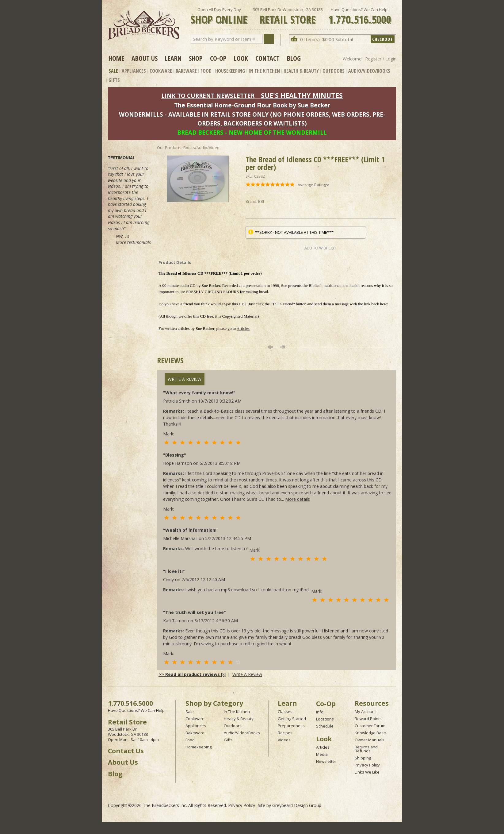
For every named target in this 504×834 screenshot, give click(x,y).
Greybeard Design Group (297, 805)
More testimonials (133, 242)
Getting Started (292, 719)
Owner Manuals (370, 740)
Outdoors (334, 71)
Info (320, 712)
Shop (196, 58)
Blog (294, 58)
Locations (325, 719)
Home (116, 58)
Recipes (285, 733)
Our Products (169, 148)
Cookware (161, 71)
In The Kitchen (264, 71)
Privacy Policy (367, 765)
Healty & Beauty (239, 719)
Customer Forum (370, 726)
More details (298, 499)
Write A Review (185, 379)
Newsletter (326, 761)
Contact (267, 58)
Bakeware (186, 71)
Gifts (114, 80)
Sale (113, 71)
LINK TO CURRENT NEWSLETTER (208, 96)
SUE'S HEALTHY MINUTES (302, 95)
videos (114, 186)
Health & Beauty (301, 71)
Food (206, 71)
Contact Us (126, 751)
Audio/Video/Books (369, 71)
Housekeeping (230, 71)
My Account (365, 712)
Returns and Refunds (366, 749)
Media (322, 754)
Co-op (218, 58)
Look (241, 58)
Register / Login (381, 59)
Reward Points (368, 719)
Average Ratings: (313, 185)
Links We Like (367, 772)
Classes (285, 712)
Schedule (325, 726)
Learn (173, 58)
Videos (284, 740)
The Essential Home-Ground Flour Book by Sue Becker (252, 105)
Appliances (134, 71)
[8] (192, 674)
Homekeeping (199, 747)
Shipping (363, 758)
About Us (145, 58)
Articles (243, 328)
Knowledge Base (370, 733)
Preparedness (291, 726)
